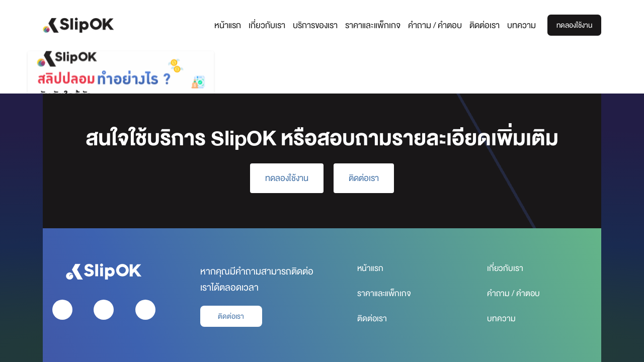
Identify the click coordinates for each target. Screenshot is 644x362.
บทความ (516, 25)
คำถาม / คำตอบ (429, 25)
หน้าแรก (222, 25)
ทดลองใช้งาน (572, 25)
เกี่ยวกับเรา (261, 25)
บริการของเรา (310, 25)
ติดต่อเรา (479, 25)
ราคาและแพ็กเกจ (367, 25)
